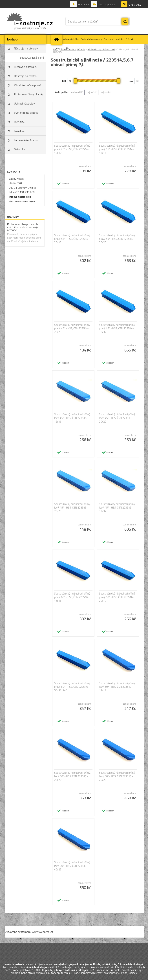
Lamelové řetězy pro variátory (26, 141)
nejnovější (106, 92)
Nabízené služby (71, 39)
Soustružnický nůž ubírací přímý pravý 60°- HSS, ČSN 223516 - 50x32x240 (72, 687)
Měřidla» (19, 122)
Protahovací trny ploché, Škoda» (29, 96)
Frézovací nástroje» (26, 67)
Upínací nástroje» (25, 103)
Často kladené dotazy (91, 39)
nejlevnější (77, 92)
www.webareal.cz (43, 932)
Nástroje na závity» (26, 76)
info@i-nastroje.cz (20, 197)
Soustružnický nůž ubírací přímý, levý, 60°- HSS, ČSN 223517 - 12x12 (117, 687)
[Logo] (30, 21)
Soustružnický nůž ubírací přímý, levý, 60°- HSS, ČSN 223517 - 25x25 (117, 776)
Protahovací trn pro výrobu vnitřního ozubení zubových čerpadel (24, 227)
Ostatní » (20, 149)
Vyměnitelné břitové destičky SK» (26, 114)
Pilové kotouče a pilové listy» (28, 86)
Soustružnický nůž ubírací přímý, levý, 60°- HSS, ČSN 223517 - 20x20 (72, 776)
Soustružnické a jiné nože (73, 49)
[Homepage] (57, 39)
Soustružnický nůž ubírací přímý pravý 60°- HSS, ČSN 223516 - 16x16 (72, 597)
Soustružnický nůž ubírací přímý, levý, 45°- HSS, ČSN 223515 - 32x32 (117, 508)
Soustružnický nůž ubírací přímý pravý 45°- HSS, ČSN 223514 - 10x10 (72, 149)
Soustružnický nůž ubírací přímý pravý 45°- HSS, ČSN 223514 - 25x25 (72, 328)
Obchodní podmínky (114, 39)
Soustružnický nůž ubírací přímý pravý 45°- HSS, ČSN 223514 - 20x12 (72, 239)
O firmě (129, 39)
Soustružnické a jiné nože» (32, 59)
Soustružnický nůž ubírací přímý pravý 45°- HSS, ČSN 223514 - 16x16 (117, 149)
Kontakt (60, 48)
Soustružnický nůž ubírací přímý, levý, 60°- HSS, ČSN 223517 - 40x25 (72, 866)
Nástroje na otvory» (26, 48)
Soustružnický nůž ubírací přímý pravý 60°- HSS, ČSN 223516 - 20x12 (117, 597)
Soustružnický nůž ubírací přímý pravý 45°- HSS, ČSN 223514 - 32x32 (117, 328)
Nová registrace (107, 4)
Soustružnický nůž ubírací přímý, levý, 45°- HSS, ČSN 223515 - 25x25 (72, 508)
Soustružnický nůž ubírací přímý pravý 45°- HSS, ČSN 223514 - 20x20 (117, 239)
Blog (68, 48)
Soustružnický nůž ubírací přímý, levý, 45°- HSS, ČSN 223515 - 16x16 (72, 418)
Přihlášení (83, 4)
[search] (125, 22)
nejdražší (91, 92)
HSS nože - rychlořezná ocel (101, 49)
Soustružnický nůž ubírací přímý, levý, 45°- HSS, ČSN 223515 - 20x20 (117, 418)
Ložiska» (19, 131)
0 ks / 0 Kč (135, 4)
